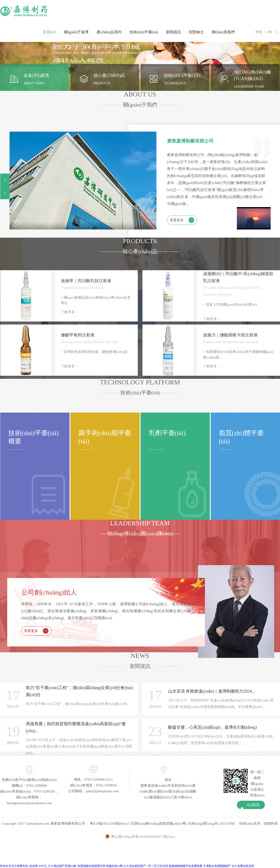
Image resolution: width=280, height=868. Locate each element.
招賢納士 (196, 32)
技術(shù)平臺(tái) (144, 32)
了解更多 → (70, 312)
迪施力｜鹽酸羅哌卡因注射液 (230, 335)
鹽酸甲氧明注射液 (78, 335)
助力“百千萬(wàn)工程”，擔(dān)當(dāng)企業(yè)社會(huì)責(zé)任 (79, 691)
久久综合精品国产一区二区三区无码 (146, 866)
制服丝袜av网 (114, 866)
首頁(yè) (49, 32)
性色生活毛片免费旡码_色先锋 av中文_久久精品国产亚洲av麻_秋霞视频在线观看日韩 (53, 866)
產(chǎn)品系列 (109, 32)
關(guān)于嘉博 (76, 32)
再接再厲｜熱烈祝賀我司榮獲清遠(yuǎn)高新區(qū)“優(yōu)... (76, 727)
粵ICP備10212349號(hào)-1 (110, 824)
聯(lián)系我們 (223, 32)
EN (270, 32)
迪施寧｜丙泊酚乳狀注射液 (86, 281)
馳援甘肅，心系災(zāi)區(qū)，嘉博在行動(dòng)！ (213, 727)
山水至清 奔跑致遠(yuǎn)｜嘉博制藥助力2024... (212, 691)
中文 (259, 32)
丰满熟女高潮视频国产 (217, 866)
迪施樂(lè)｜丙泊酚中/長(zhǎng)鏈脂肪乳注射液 (238, 277)
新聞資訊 (173, 32)
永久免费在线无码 (243, 866)
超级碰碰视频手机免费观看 (186, 866)
